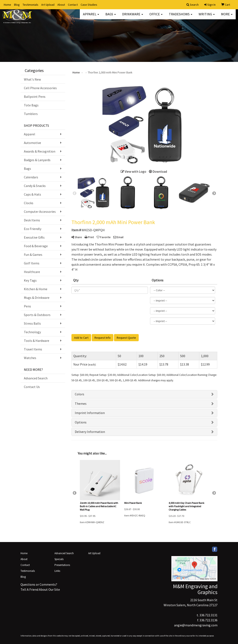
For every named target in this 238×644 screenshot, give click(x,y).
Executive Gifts (34, 237)
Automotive (32, 143)
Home (7, 5)
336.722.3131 (208, 615)
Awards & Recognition (40, 151)
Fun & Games (33, 255)
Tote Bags (31, 105)
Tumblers (31, 114)
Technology (32, 332)
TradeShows (181, 17)
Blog (17, 5)
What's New (32, 79)
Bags (111, 17)
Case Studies (89, 5)
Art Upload (48, 5)
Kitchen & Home (36, 289)
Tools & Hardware (37, 341)
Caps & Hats (32, 194)
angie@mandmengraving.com (196, 625)
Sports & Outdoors (37, 315)
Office (156, 17)
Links (57, 571)
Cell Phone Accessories (40, 88)
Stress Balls (32, 323)
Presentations (62, 565)
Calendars (31, 177)
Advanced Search (36, 378)
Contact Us (32, 387)
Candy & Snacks (35, 186)
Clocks (29, 203)
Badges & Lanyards (37, 160)
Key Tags (30, 280)
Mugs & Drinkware (37, 298)
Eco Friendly (33, 229)
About (61, 5)
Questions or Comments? (39, 584)
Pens (27, 306)
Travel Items (33, 349)
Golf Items (32, 263)
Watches (30, 358)
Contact (73, 5)
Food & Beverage (36, 246)
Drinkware (133, 17)
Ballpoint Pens (35, 97)
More (227, 17)
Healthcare (32, 272)
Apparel (91, 17)
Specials (59, 559)
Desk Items (32, 220)
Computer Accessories (40, 212)
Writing (207, 17)
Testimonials (30, 5)
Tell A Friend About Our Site (40, 589)
